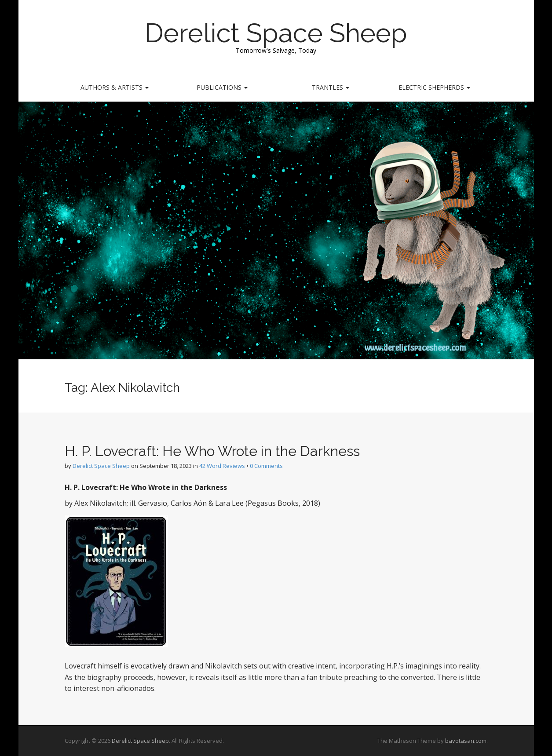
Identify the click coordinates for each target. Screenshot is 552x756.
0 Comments (266, 466)
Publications (222, 87)
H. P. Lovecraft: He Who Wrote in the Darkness (212, 451)
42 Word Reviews (222, 466)
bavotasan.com (466, 741)
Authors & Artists (115, 87)
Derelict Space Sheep (276, 33)
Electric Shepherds (434, 87)
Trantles (331, 87)
